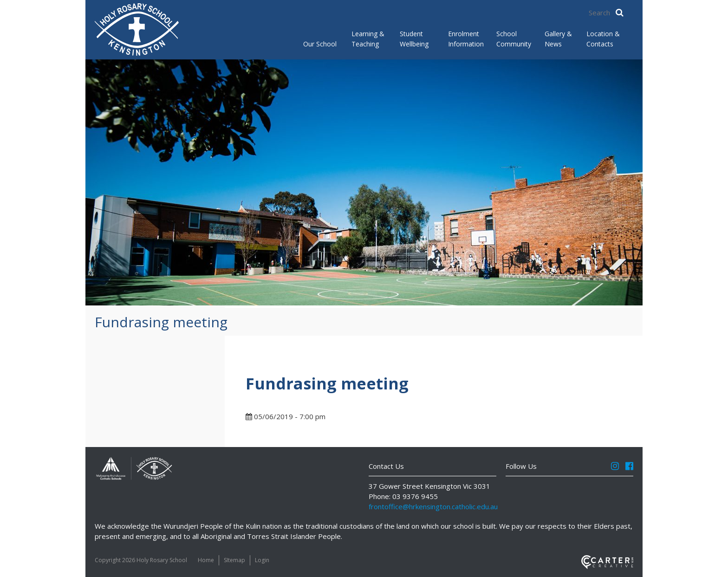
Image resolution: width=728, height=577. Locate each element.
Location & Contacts (603, 39)
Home (206, 560)
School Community (513, 39)
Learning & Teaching (368, 39)
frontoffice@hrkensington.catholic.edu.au (433, 506)
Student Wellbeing (414, 39)
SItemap (234, 560)
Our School (320, 44)
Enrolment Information (465, 39)
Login (262, 560)
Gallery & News (558, 39)
